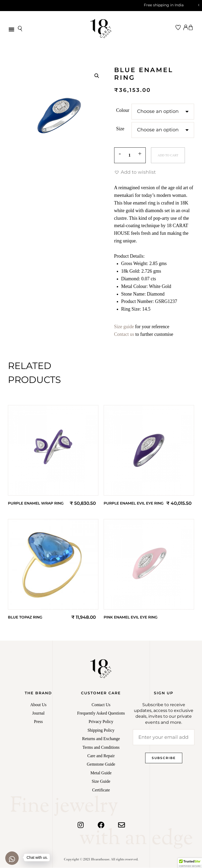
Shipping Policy (101, 730)
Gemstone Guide (101, 764)
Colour (123, 110)
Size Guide (101, 782)
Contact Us (101, 705)
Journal (38, 713)
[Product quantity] (130, 156)
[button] (11, 29)
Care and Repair (101, 756)
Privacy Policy (101, 722)
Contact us (124, 335)
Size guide (124, 327)
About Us (38, 705)
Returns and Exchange (101, 739)
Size (120, 129)
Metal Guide (101, 773)
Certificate (101, 790)
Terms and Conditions (101, 748)
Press (38, 722)
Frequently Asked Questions (101, 713)
